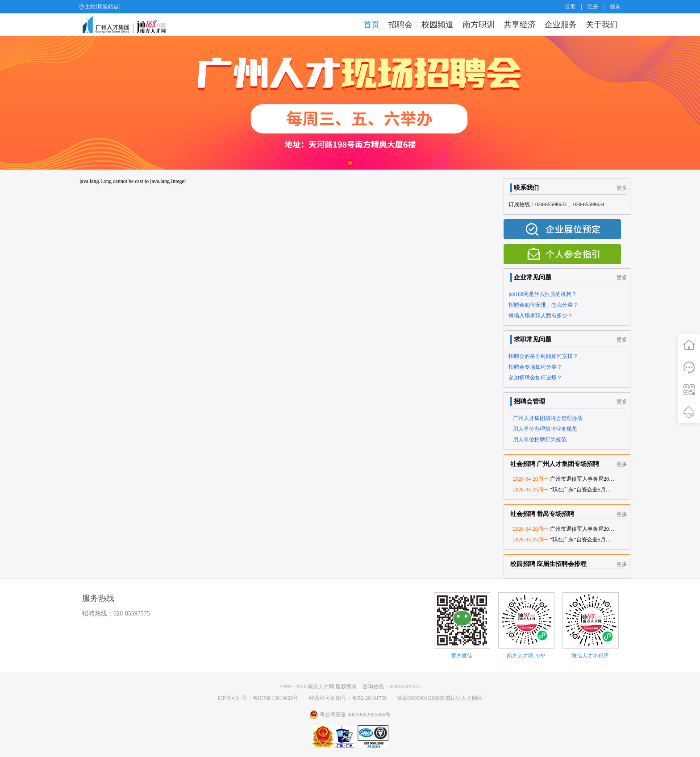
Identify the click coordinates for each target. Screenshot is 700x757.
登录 (615, 7)
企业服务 (561, 25)
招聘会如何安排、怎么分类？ (543, 305)
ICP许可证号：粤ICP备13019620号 (258, 698)
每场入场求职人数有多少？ (541, 316)
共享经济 (520, 25)
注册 (593, 7)
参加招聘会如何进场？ (535, 378)
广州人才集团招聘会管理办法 (548, 418)
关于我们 (602, 25)
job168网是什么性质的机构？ (543, 294)
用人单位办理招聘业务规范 (545, 429)
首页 (570, 7)
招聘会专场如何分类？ (535, 367)
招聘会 (400, 25)
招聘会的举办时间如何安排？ (543, 356)
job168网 (128, 25)
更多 (622, 188)
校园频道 (437, 25)
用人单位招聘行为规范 (540, 440)
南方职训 (479, 25)
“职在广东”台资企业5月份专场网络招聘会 (581, 490)
